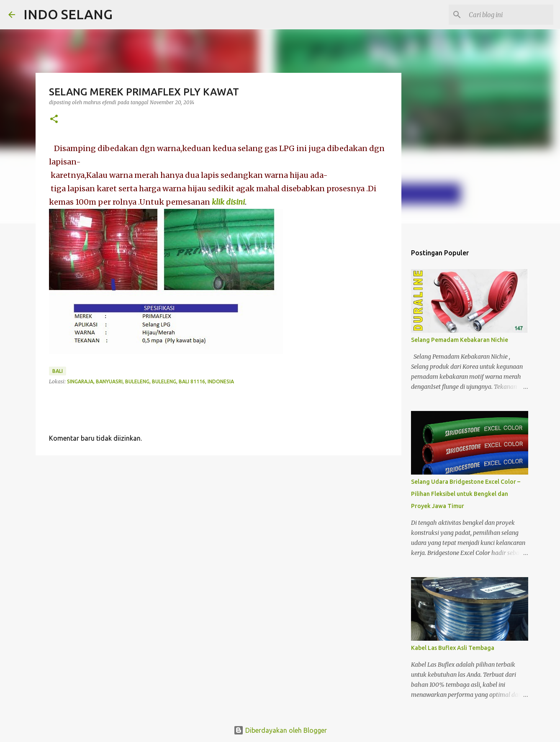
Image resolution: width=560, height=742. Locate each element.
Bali (58, 371)
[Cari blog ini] (509, 15)
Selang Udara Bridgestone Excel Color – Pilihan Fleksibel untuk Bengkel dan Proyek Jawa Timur (466, 494)
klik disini (228, 202)
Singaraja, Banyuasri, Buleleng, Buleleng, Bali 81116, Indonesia (150, 381)
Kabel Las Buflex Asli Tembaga (453, 648)
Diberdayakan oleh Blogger (280, 730)
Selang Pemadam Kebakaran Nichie (460, 340)
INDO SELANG (68, 14)
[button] (54, 119)
